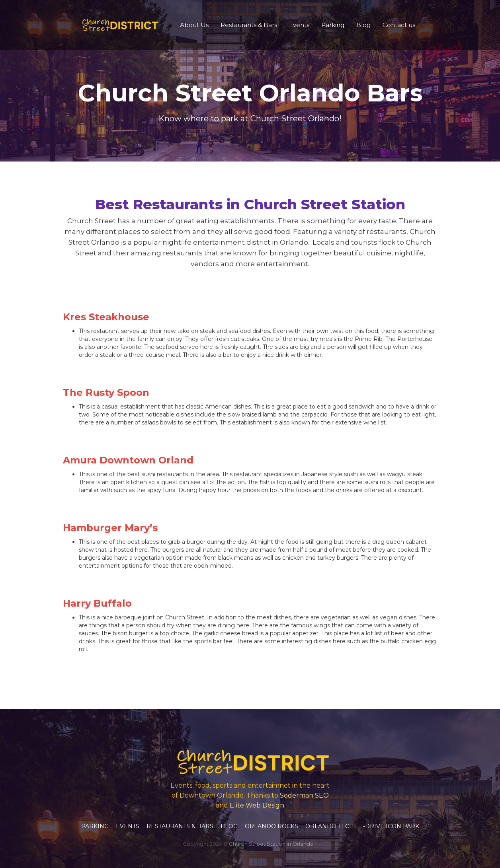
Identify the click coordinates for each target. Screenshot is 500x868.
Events (299, 25)
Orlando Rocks (271, 826)
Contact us (399, 25)
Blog (363, 25)
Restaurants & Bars (249, 25)
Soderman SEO (304, 795)
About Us (194, 25)
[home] (119, 25)
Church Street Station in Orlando (271, 844)
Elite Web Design (257, 805)
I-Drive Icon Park (390, 826)
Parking (333, 25)
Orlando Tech (330, 826)
